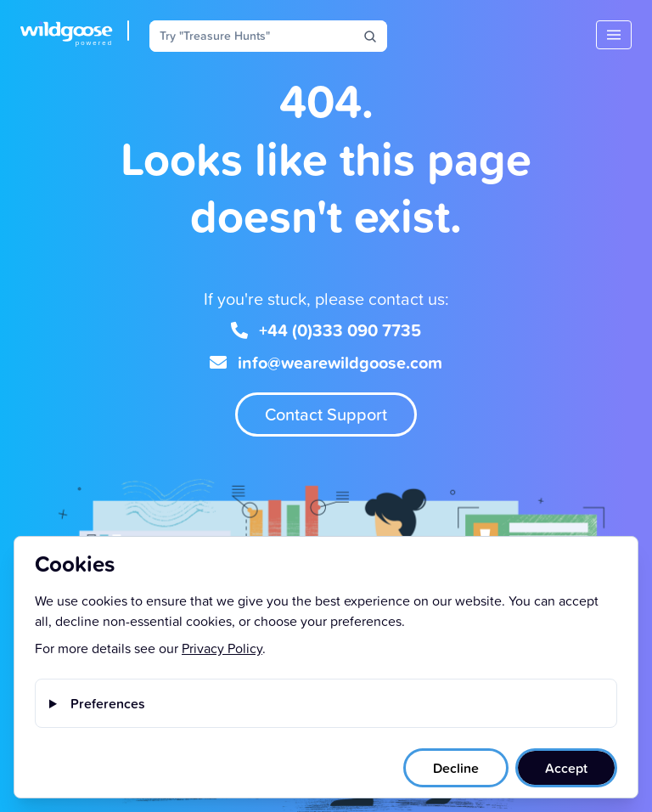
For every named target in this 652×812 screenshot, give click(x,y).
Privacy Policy (222, 648)
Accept (566, 768)
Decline (456, 768)
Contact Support (326, 414)
